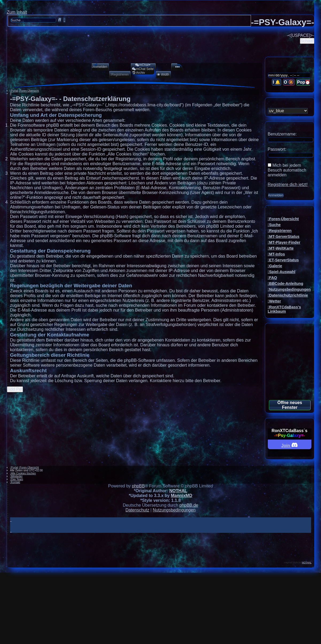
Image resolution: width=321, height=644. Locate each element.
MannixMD (181, 496)
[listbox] (288, 111)
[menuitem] (98, 67)
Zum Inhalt (17, 12)
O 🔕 (289, 82)
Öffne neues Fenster (290, 405)
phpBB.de (189, 505)
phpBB (138, 486)
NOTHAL (178, 491)
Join (289, 445)
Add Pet (15, 389)
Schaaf (307, 41)
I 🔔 (276, 82)
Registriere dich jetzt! (288, 185)
